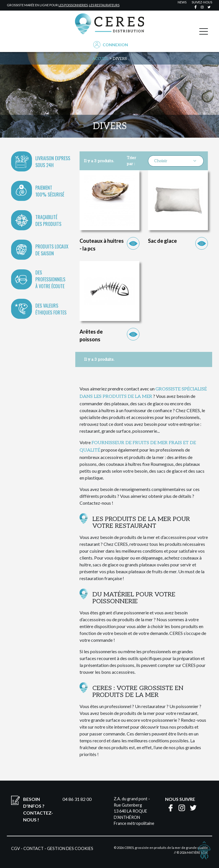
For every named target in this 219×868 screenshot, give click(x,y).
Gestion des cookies (70, 848)
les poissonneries (73, 5)
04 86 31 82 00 (77, 799)
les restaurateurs (104, 5)
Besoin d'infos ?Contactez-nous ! (38, 809)
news (182, 2)
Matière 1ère (197, 852)
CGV (16, 848)
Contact (34, 848)
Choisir (176, 161)
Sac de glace (162, 241)
